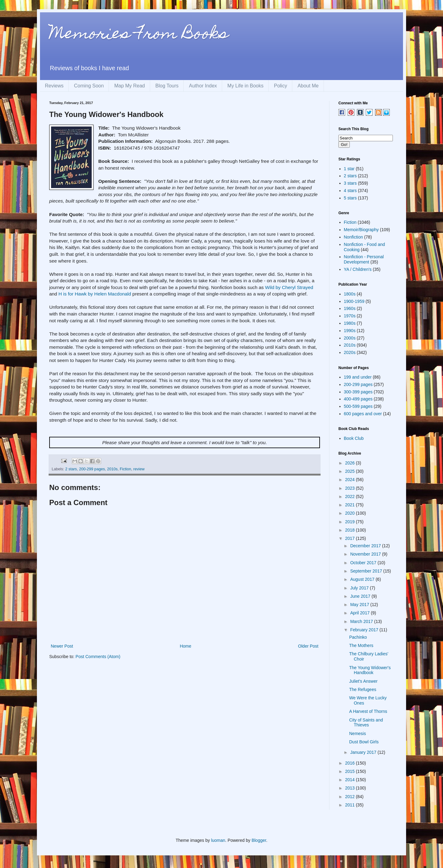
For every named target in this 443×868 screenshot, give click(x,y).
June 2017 (361, 596)
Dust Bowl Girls (364, 742)
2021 (351, 505)
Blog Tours (167, 86)
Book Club (354, 438)
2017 (351, 538)
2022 (351, 496)
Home (185, 646)
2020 (351, 513)
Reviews (54, 86)
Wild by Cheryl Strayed (289, 287)
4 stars (350, 191)
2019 (351, 522)
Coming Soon (89, 86)
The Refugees (363, 689)
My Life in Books (245, 86)
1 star (349, 169)
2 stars (71, 469)
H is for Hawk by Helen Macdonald (95, 294)
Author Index (203, 86)
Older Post (308, 646)
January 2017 (364, 752)
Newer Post (62, 646)
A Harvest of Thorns (368, 711)
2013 (351, 788)
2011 (351, 805)
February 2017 (365, 630)
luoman (218, 840)
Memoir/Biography (361, 230)
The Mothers (361, 645)
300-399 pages (358, 392)
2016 (351, 763)
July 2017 (360, 588)
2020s (350, 352)
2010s (112, 469)
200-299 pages (92, 469)
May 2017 (360, 605)
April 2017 (360, 613)
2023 (351, 488)
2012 (351, 797)
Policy (280, 86)
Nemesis (357, 733)
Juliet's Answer (363, 681)
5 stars (350, 198)
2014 (351, 780)
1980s (350, 323)
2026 (351, 463)
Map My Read (130, 86)
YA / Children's (358, 269)
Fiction (125, 469)
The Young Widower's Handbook (370, 670)
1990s (350, 331)
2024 (351, 480)
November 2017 (366, 554)
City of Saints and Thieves (366, 723)
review (139, 469)
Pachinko (358, 637)
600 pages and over (363, 414)
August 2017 (363, 579)
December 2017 (366, 546)
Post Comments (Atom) (98, 657)
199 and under (358, 377)
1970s (350, 316)
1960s (350, 308)
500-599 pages (358, 406)
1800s (350, 294)
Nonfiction (353, 237)
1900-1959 (354, 301)
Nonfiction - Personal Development (364, 259)
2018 (351, 530)
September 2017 (367, 571)
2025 (351, 471)
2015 (351, 771)
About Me (308, 86)
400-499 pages (358, 399)
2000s (350, 338)
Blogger (259, 840)
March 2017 (362, 621)
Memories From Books (139, 35)
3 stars (350, 183)
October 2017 (364, 563)
